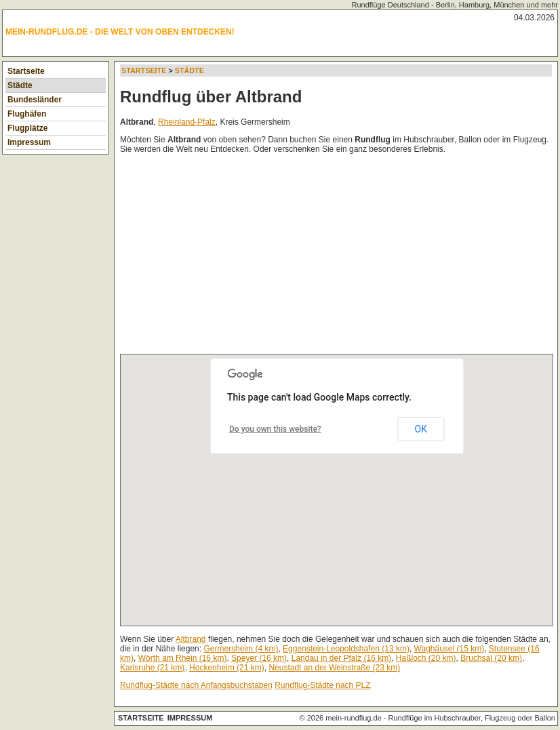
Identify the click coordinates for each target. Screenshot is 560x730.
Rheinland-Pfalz (187, 122)
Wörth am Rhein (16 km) (183, 658)
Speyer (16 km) (259, 658)
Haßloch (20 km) (426, 658)
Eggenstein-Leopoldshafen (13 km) (346, 649)
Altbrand (191, 639)
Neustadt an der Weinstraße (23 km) (334, 668)
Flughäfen (27, 114)
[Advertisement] (340, 257)
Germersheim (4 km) (241, 649)
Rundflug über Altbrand (211, 97)
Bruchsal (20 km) (491, 658)
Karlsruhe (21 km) (152, 668)
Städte (20, 85)
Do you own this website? (275, 429)
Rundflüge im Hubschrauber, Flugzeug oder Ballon (472, 718)
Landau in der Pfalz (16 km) (341, 658)
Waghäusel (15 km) (449, 649)
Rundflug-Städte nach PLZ (322, 685)
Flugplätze (27, 128)
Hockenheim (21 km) (227, 668)
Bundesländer (35, 100)
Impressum (29, 142)
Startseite (26, 71)
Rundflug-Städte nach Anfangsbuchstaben (196, 685)
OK (421, 429)
